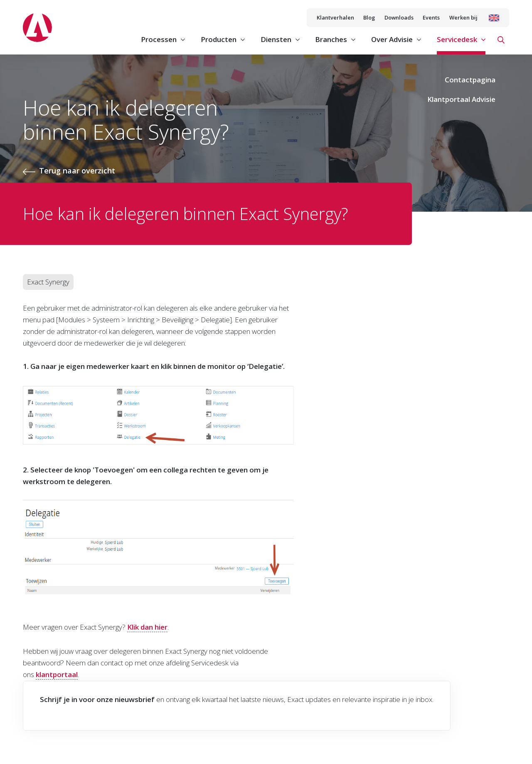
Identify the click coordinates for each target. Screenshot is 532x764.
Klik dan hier (147, 627)
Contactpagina (470, 80)
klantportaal (57, 674)
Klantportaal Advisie (461, 99)
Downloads (399, 17)
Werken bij (463, 17)
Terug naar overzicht (77, 171)
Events (431, 17)
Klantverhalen (335, 17)
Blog (369, 17)
